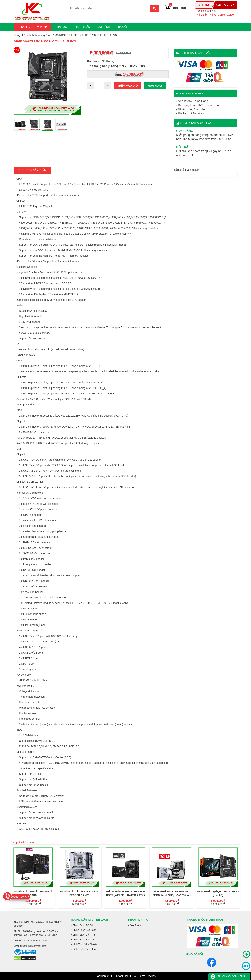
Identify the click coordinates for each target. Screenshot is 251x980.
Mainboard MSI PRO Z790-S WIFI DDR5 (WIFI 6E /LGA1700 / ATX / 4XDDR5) (125, 893)
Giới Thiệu (135, 925)
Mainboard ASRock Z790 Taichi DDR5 (33, 893)
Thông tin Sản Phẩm (32, 170)
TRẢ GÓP (122, 27)
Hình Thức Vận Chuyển (85, 944)
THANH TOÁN (82, 27)
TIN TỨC (62, 27)
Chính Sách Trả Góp (83, 925)
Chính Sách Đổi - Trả (84, 935)
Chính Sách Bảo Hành (84, 930)
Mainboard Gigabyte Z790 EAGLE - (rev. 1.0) (218, 893)
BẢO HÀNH (103, 27)
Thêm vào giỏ (128, 86)
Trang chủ (19, 35)
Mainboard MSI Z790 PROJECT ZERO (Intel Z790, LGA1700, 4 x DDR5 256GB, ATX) (172, 893)
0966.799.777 (225, 5)
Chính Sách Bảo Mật (84, 939)
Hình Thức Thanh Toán (85, 949)
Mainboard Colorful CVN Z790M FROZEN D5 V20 (79, 893)
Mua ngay (155, 86)
